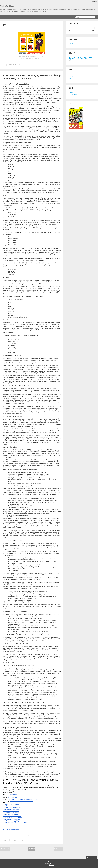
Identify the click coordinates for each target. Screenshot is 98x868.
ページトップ (91, 857)
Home (4, 17)
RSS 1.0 (71, 76)
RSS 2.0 (71, 79)
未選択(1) (71, 44)
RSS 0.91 (71, 74)
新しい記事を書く (74, 95)
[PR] (5, 25)
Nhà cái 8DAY (7, 6)
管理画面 (71, 92)
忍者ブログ (52, 865)
